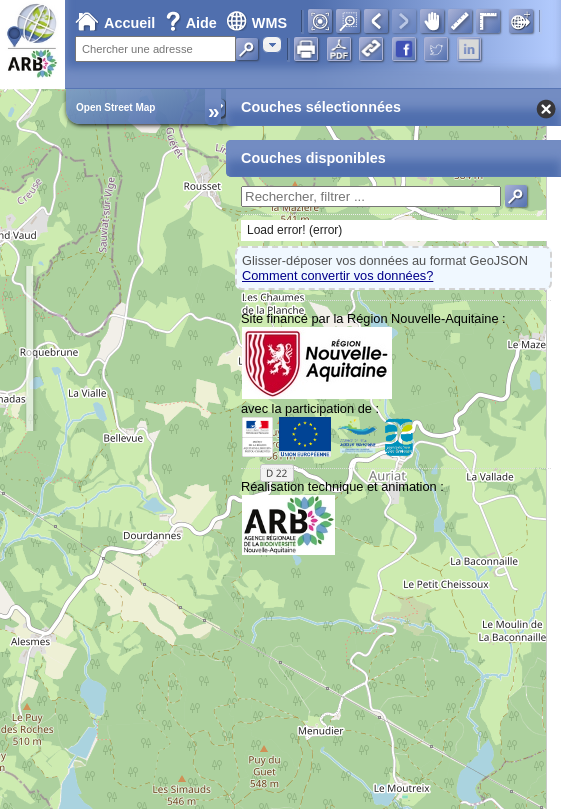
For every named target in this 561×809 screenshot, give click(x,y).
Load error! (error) (294, 230)
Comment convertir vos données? (337, 275)
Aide (193, 23)
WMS (256, 23)
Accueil (115, 23)
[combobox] (272, 44)
